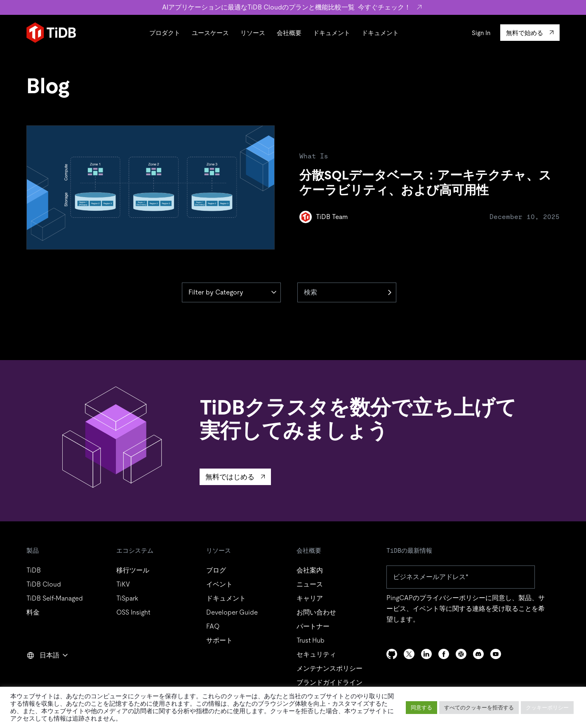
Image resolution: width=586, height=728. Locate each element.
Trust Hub (311, 640)
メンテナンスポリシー (329, 668)
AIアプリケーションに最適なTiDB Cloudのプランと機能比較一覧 (293, 7)
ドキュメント (332, 33)
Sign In (481, 33)
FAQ (213, 626)
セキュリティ (316, 654)
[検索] (347, 292)
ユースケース (210, 33)
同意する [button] (421, 708)
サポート (219, 640)
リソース (253, 33)
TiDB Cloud (44, 584)
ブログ (216, 570)
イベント (219, 584)
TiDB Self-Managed (55, 598)
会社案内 (310, 570)
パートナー (313, 626)
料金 (33, 612)
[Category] (231, 292)
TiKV (123, 584)
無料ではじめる (230, 477)
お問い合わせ (316, 612)
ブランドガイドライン (329, 682)
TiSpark (127, 598)
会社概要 (289, 33)
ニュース (310, 584)
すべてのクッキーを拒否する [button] (479, 708)
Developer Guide (232, 612)
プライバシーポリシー (452, 598)
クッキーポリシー (547, 708)
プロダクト (165, 33)
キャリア (310, 598)
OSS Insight (133, 612)
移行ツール (133, 570)
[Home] (51, 33)
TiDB (34, 570)
